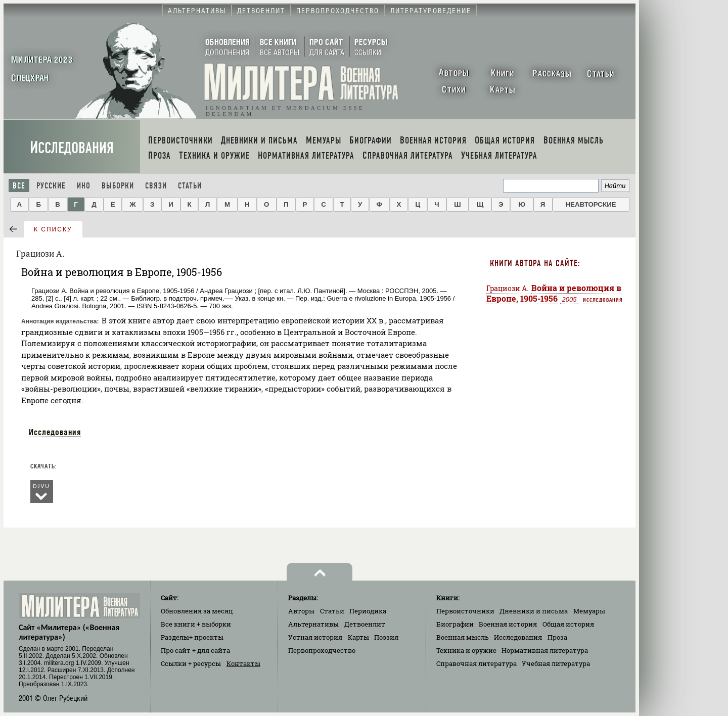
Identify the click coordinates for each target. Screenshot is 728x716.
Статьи (190, 186)
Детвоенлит (365, 624)
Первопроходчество (322, 650)
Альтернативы (313, 624)
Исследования (72, 148)
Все (19, 186)
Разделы (192, 637)
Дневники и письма (534, 611)
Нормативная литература (545, 650)
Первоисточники (465, 611)
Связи (156, 186)
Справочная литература (476, 663)
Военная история (508, 624)
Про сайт (195, 650)
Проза (557, 637)
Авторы (301, 611)
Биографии (455, 624)
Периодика (368, 611)
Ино (84, 186)
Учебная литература (556, 663)
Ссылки (191, 663)
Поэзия (386, 637)
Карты (358, 637)
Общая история (568, 624)
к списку (53, 229)
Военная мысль (463, 637)
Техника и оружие (466, 650)
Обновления (197, 611)
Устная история (315, 637)
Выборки (118, 186)
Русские (51, 186)
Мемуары (589, 611)
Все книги (196, 624)
